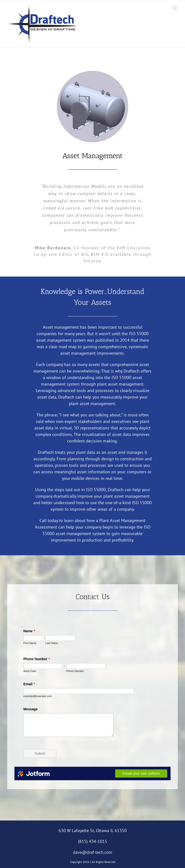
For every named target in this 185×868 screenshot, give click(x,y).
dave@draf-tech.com (93, 852)
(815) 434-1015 (93, 841)
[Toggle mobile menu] (175, 8)
